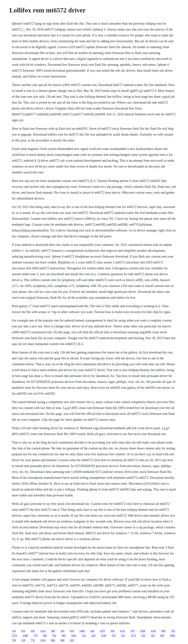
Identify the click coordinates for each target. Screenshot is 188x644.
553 (143, 635)
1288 (25, 635)
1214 (43, 631)
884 (53, 640)
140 (92, 631)
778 (35, 635)
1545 (104, 635)
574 (114, 635)
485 (64, 635)
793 (153, 635)
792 (54, 635)
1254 (43, 640)
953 (23, 631)
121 (84, 635)
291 (123, 635)
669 (45, 635)
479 (132, 631)
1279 (102, 631)
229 (94, 635)
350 (112, 631)
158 (23, 640)
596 (53, 631)
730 (14, 640)
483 (162, 635)
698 (163, 631)
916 (72, 631)
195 (63, 631)
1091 (74, 635)
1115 (122, 631)
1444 (82, 631)
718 (173, 631)
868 (63, 640)
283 (72, 640)
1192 (153, 631)
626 (33, 631)
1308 (142, 631)
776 (33, 640)
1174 (133, 635)
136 (14, 631)
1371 (15, 635)
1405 (172, 635)
